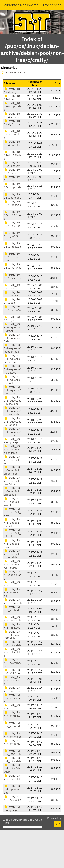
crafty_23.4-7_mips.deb (12, 760)
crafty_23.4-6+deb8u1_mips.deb (12, 523)
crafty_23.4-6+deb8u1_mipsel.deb (12, 533)
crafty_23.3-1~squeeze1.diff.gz (12, 327)
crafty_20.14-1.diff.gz (12, 294)
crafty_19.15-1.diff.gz (12, 171)
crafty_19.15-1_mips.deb (12, 247)
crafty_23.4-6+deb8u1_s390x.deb (12, 564)
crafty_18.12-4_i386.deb (12, 124)
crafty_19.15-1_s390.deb (13, 268)
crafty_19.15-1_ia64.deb (12, 226)
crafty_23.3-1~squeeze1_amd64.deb (13, 348)
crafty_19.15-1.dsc (12, 178)
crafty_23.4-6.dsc (12, 584)
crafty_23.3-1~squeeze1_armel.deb (13, 359)
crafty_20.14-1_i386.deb (12, 310)
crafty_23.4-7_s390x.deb (13, 800)
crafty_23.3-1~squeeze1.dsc (12, 338)
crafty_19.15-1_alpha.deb (13, 187)
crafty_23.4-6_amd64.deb (12, 593)
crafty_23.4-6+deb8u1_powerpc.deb (12, 544)
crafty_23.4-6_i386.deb (12, 619)
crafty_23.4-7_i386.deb (12, 752)
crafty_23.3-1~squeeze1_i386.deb (13, 369)
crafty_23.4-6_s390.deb (13, 672)
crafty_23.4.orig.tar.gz (12, 808)
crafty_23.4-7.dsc (12, 707)
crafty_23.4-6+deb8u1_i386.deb (13, 512)
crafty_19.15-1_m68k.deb (12, 236)
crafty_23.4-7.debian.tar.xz (13, 698)
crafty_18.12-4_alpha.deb (13, 106)
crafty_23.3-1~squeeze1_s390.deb (13, 422)
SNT (58, 824)
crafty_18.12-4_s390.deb (13, 155)
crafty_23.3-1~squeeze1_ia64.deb (13, 380)
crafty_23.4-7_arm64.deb (13, 726)
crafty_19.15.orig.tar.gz (12, 287)
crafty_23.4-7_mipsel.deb (13, 779)
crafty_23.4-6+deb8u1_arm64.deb (12, 481)
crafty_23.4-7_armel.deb (13, 735)
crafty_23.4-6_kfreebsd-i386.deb (13, 635)
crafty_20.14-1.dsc (12, 301)
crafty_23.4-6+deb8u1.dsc (13, 460)
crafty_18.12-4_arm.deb (13, 115)
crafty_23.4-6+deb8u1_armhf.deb (12, 502)
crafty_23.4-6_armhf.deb (12, 610)
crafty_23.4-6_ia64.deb (12, 626)
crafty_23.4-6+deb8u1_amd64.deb (12, 470)
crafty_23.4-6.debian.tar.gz (13, 575)
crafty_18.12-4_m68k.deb (12, 145)
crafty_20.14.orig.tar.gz (12, 319)
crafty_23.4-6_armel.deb (13, 601)
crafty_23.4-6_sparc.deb (13, 689)
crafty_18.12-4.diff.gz (12, 90)
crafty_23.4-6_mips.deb (12, 644)
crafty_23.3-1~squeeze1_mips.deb (13, 390)
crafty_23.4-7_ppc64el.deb (12, 789)
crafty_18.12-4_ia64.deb (12, 134)
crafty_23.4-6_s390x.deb (13, 680)
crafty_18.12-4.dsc (12, 98)
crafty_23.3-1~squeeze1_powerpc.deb (13, 411)
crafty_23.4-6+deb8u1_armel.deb (12, 491)
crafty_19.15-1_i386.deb (12, 215)
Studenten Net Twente (21, 5)
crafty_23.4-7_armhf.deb (12, 744)
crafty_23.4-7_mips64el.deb (12, 768)
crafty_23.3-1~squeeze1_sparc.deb (13, 432)
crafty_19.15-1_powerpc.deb (12, 257)
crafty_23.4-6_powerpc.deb (12, 663)
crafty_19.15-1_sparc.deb (13, 278)
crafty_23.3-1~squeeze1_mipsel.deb (13, 401)
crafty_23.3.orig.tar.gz (12, 441)
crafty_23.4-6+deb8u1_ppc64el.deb (12, 554)
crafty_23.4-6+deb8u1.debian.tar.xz (13, 449)
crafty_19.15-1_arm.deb (13, 196)
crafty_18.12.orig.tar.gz (12, 164)
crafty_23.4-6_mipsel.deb (13, 652)
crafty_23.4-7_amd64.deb (12, 716)
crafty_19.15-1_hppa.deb (12, 205)
